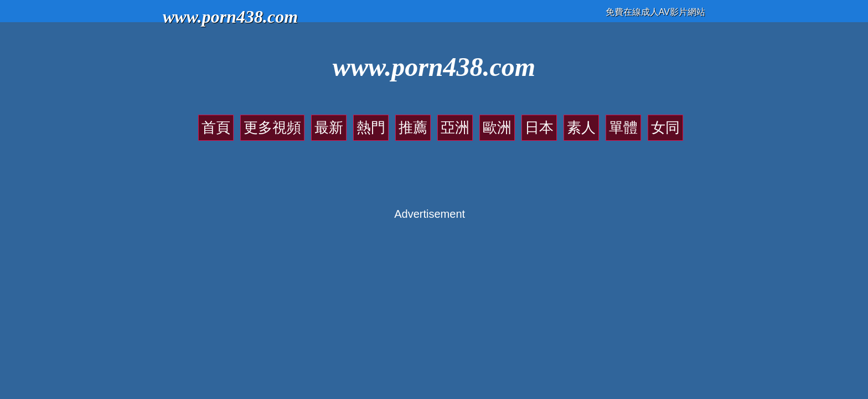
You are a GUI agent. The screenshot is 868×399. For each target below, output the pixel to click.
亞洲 (449, 122)
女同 (596, 122)
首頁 (287, 122)
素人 (538, 122)
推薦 (420, 122)
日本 (508, 122)
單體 (567, 122)
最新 (361, 122)
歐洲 (479, 122)
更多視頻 (324, 122)
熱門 (391, 122)
